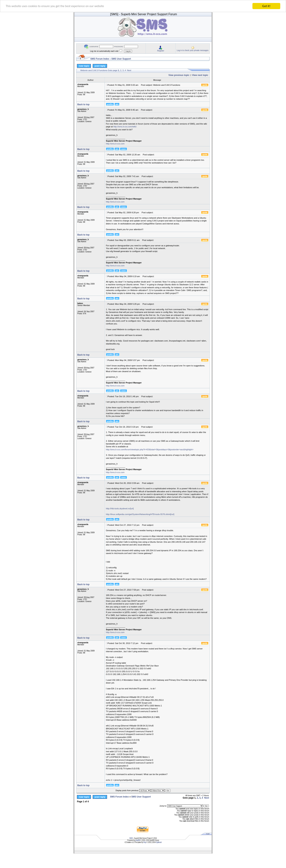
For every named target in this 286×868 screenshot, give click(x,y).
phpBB (138, 840)
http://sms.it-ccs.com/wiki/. (125, 127)
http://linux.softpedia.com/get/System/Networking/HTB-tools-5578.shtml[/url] (140, 514)
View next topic (200, 75)
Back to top (83, 104)
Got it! (266, 6)
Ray (145, 842)
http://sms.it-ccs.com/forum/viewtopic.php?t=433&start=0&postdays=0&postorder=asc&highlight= (150, 449)
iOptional (158, 842)
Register (161, 51)
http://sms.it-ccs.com (115, 144)
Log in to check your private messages (193, 50)
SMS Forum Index (100, 59)
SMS (131, 838)
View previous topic (179, 75)
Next (129, 70)
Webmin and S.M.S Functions (94, 70)
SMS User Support (121, 59)
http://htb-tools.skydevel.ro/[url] (120, 509)
